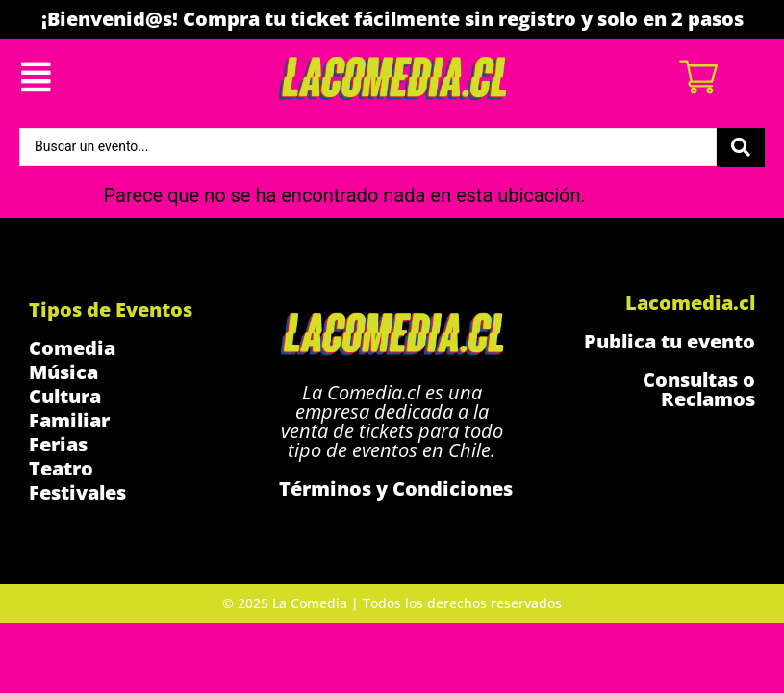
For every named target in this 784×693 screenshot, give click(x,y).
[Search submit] (741, 147)
